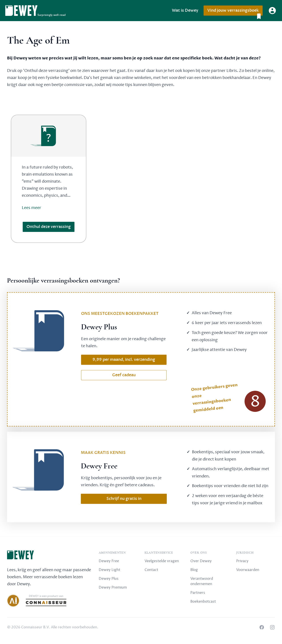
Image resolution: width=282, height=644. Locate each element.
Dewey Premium (113, 587)
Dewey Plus (109, 579)
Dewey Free (109, 561)
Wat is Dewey (185, 10)
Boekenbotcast (203, 602)
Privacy (242, 561)
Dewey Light (109, 570)
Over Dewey (201, 561)
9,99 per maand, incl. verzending (124, 360)
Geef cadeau (124, 375)
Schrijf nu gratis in (124, 499)
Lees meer (32, 208)
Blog (194, 570)
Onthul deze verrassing (49, 227)
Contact (151, 570)
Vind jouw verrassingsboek (235, 12)
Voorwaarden (248, 570)
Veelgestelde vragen (162, 561)
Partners (198, 593)
